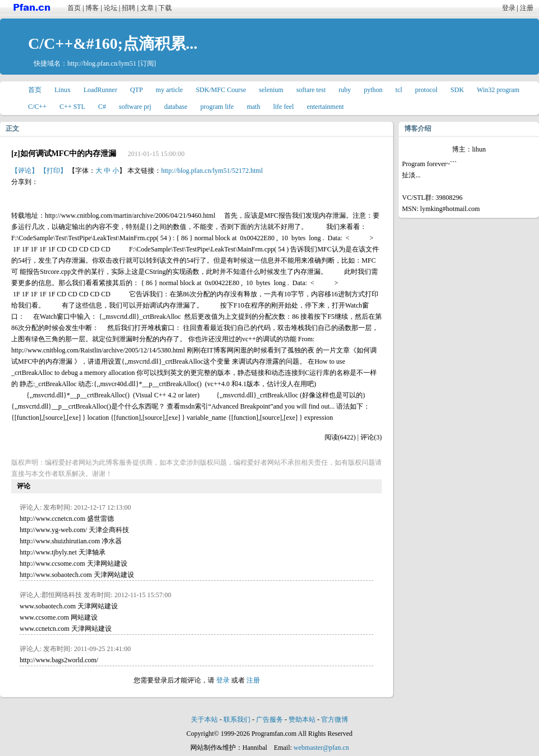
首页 (74, 8)
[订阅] (147, 63)
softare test (311, 90)
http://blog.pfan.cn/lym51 (102, 63)
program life (217, 107)
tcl (399, 90)
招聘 (129, 8)
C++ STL (72, 107)
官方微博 (335, 720)
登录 (509, 8)
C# (102, 107)
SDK (457, 90)
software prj (135, 107)
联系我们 (237, 720)
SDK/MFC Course (221, 90)
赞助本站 (302, 720)
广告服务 (269, 720)
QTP (137, 90)
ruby (345, 90)
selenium (271, 90)
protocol (426, 90)
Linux (63, 90)
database (175, 107)
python (373, 90)
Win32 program (498, 90)
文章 (147, 8)
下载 (165, 8)
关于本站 (204, 720)
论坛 (111, 8)
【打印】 (53, 171)
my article (169, 90)
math (253, 107)
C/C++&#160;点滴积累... (113, 43)
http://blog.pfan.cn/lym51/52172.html (212, 171)
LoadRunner (101, 90)
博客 (92, 8)
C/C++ (37, 107)
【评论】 (25, 171)
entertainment (325, 107)
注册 (527, 8)
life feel (283, 107)
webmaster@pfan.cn (321, 748)
